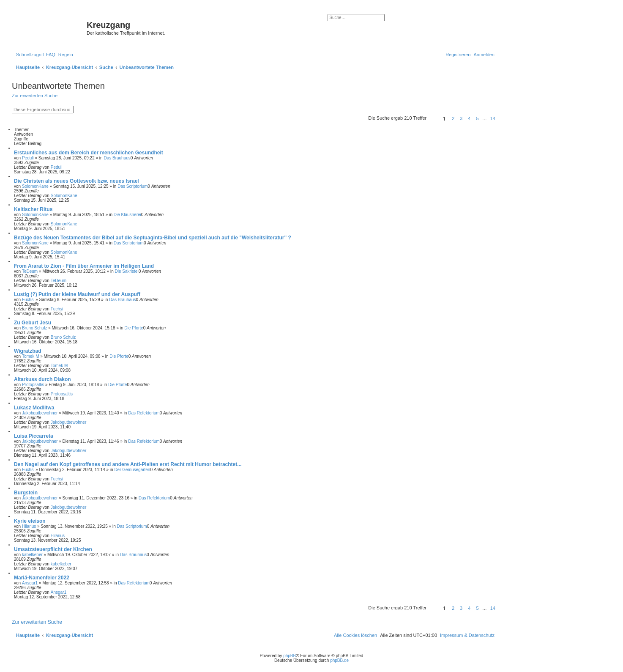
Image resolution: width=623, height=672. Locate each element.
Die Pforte (134, 328)
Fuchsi (28, 300)
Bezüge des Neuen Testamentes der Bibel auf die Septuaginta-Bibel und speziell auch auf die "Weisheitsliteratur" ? (153, 238)
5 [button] (477, 118)
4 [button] (469, 118)
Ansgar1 (30, 583)
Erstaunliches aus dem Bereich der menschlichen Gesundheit (89, 153)
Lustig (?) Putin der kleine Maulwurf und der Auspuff (77, 294)
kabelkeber (32, 555)
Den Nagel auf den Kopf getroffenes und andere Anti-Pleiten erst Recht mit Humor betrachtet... (128, 464)
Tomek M (31, 356)
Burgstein (26, 493)
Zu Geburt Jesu (33, 323)
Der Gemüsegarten (132, 470)
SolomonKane (35, 186)
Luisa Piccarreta (34, 436)
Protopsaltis (33, 385)
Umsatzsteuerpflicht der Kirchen (53, 549)
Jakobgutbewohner (40, 413)
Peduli (28, 158)
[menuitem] (51, 55)
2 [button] (453, 118)
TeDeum (30, 271)
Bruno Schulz (34, 328)
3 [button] (461, 118)
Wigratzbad (28, 351)
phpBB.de (339, 660)
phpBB (290, 656)
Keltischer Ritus (33, 209)
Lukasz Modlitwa (34, 408)
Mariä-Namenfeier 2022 (42, 578)
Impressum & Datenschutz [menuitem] (467, 635)
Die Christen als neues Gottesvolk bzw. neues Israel (77, 181)
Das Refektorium (144, 413)
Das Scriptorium (133, 186)
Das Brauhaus (117, 158)
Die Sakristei (127, 271)
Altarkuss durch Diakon (42, 379)
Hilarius (29, 526)
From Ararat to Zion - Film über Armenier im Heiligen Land (84, 266)
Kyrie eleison (30, 521)
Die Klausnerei (127, 215)
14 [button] (493, 118)
